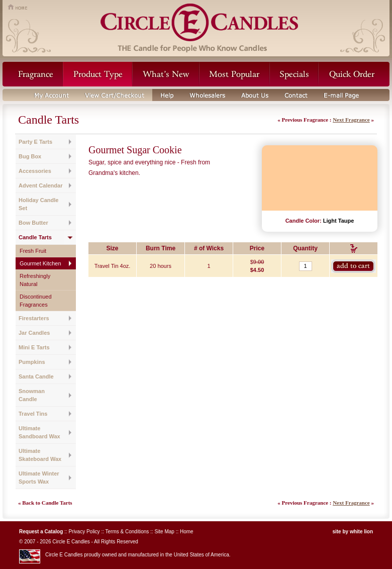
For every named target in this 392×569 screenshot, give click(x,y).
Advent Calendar (40, 185)
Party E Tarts (35, 142)
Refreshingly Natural (35, 280)
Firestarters (34, 318)
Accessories (35, 171)
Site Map (164, 532)
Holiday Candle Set (38, 204)
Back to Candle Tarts (47, 503)
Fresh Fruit (33, 251)
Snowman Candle (32, 395)
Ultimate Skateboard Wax (40, 455)
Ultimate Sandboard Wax (39, 432)
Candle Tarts (35, 237)
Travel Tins (33, 414)
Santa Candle (36, 376)
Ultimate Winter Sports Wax (39, 478)
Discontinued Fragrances (36, 301)
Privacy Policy (84, 532)
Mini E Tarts (34, 347)
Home (187, 532)
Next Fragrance (351, 120)
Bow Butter (33, 223)
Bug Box (30, 156)
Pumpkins (32, 362)
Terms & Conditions (127, 532)
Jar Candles (34, 333)
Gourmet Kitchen (40, 263)
